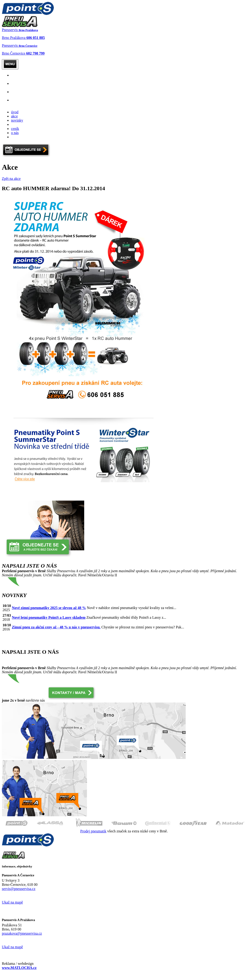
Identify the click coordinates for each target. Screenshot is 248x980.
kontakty (17, 137)
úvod (15, 112)
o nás (15, 133)
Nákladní (19, 86)
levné (15, 102)
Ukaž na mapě (12, 902)
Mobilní (19, 94)
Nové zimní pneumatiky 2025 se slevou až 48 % (49, 608)
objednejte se (21, 124)
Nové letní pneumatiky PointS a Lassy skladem (49, 617)
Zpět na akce (11, 179)
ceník (15, 129)
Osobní (19, 77)
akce (14, 116)
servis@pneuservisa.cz (19, 889)
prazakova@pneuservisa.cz (22, 933)
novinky (17, 120)
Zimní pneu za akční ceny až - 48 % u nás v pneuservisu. (56, 627)
